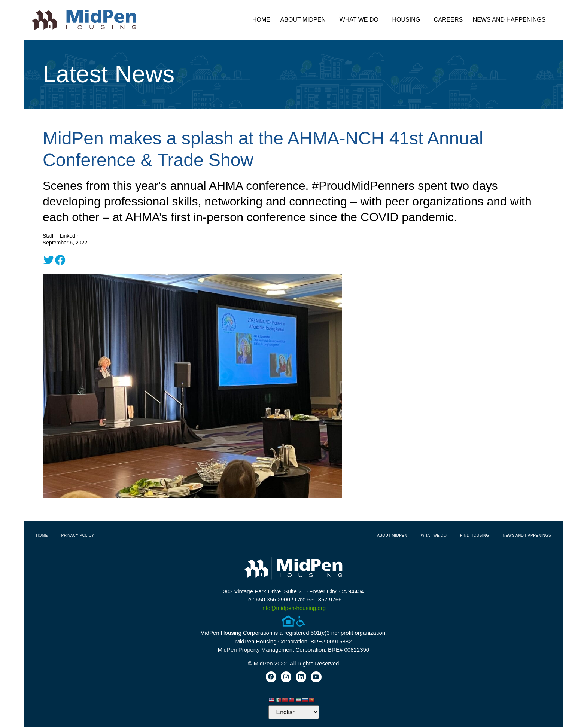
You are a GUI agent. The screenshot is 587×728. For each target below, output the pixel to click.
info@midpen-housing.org (293, 608)
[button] (49, 260)
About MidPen (305, 20)
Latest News (109, 74)
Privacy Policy (78, 535)
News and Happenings (511, 20)
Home (261, 20)
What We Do (361, 20)
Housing (408, 20)
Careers (448, 20)
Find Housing (475, 535)
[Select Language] (294, 714)
